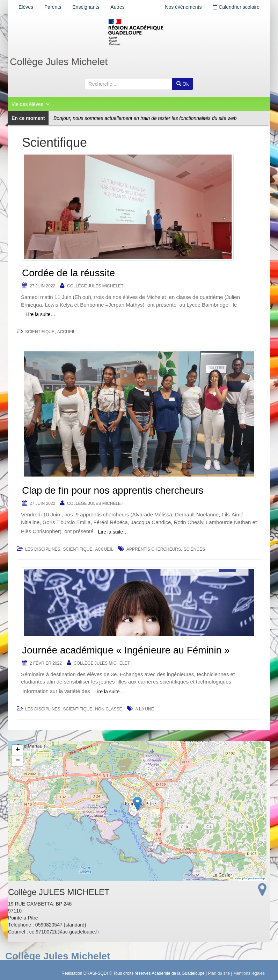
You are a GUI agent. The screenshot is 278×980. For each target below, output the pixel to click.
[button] (137, 804)
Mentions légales (249, 973)
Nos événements (183, 7)
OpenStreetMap (255, 878)
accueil (66, 332)
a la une (144, 709)
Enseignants (86, 7)
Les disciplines (43, 549)
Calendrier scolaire (236, 7)
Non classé (108, 709)
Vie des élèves (31, 104)
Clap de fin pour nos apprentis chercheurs (113, 490)
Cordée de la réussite (68, 273)
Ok (183, 84)
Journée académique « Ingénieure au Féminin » (126, 650)
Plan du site (219, 973)
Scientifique (40, 332)
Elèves (26, 7)
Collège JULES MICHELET (95, 286)
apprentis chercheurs (154, 549)
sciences (194, 549)
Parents (53, 7)
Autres (117, 7)
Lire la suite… (41, 314)
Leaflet (236, 878)
